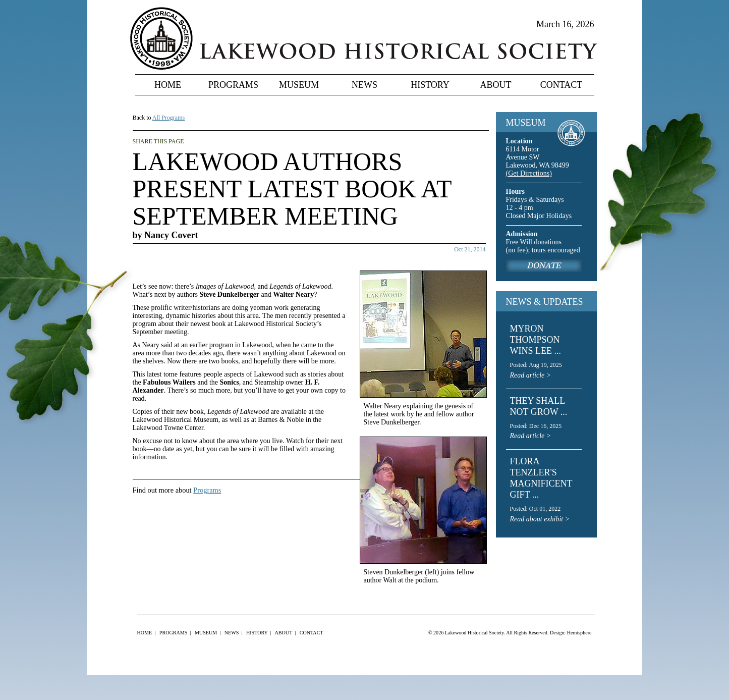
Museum (299, 85)
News (364, 85)
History (430, 85)
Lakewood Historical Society (474, 633)
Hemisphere (579, 633)
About (496, 85)
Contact (562, 85)
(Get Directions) (529, 173)
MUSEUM (526, 123)
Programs (233, 85)
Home (168, 85)
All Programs (169, 118)
